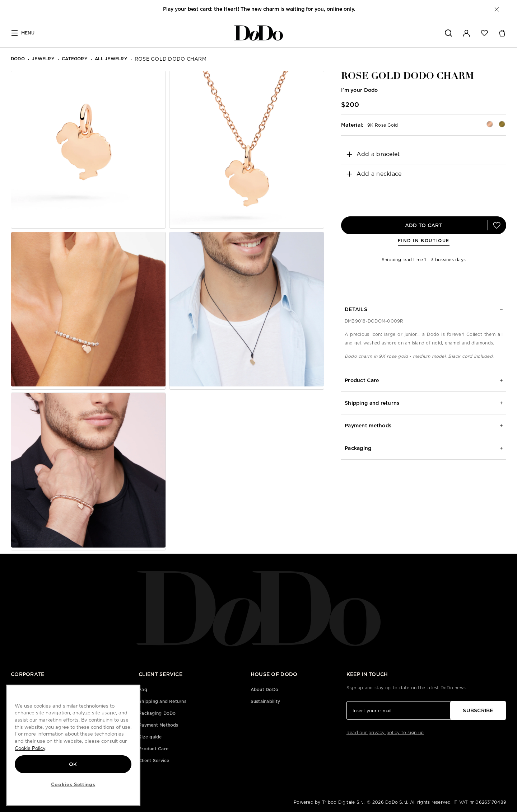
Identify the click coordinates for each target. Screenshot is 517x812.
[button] (497, 9)
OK (73, 764)
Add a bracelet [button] (373, 154)
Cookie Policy (30, 748)
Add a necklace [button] (374, 174)
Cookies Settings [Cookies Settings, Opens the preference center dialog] (73, 784)
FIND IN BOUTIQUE (424, 241)
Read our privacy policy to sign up (385, 733)
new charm (265, 9)
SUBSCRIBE (478, 710)
